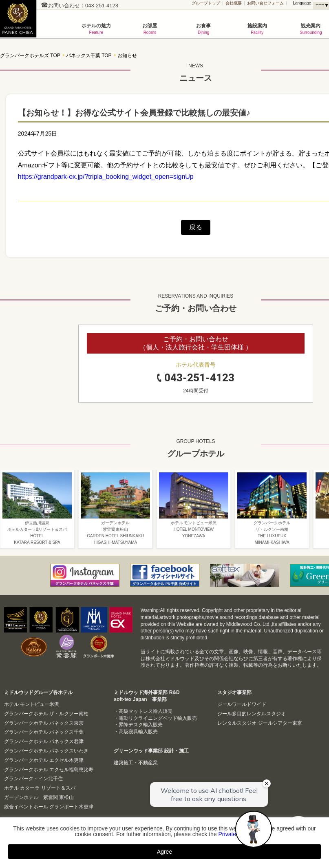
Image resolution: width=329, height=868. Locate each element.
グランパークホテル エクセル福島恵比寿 (49, 770)
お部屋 (150, 29)
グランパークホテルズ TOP (30, 56)
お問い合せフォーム (265, 3)
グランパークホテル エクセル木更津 (44, 760)
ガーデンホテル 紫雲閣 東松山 (39, 797)
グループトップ (206, 3)
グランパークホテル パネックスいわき (46, 751)
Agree (164, 852)
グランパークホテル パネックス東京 (44, 723)
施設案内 (257, 29)
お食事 (203, 29)
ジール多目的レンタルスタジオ (252, 714)
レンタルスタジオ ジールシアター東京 (259, 723)
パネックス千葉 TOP (89, 56)
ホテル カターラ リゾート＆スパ (40, 788)
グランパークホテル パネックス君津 (44, 741)
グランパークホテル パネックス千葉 (44, 732)
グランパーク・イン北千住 (33, 779)
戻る (196, 227)
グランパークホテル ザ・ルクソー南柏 (46, 714)
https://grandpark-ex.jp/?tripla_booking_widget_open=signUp (106, 177)
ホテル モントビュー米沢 (32, 704)
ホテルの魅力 (96, 29)
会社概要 (234, 3)
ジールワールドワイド (242, 704)
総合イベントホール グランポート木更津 (49, 807)
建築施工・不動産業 (136, 763)
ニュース (196, 71)
